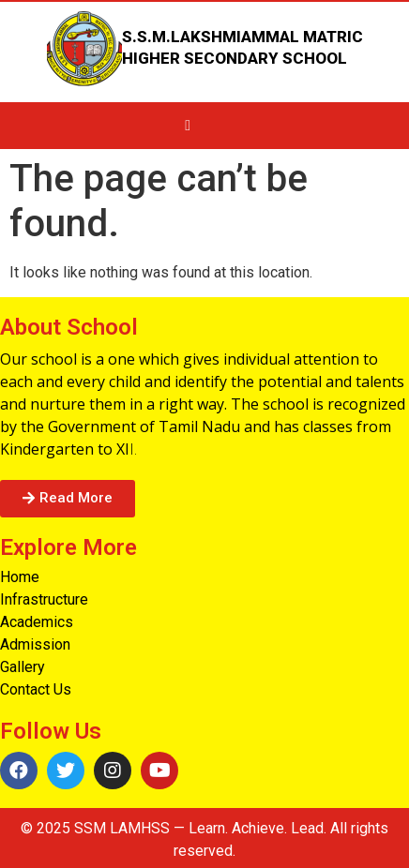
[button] (68, 499)
